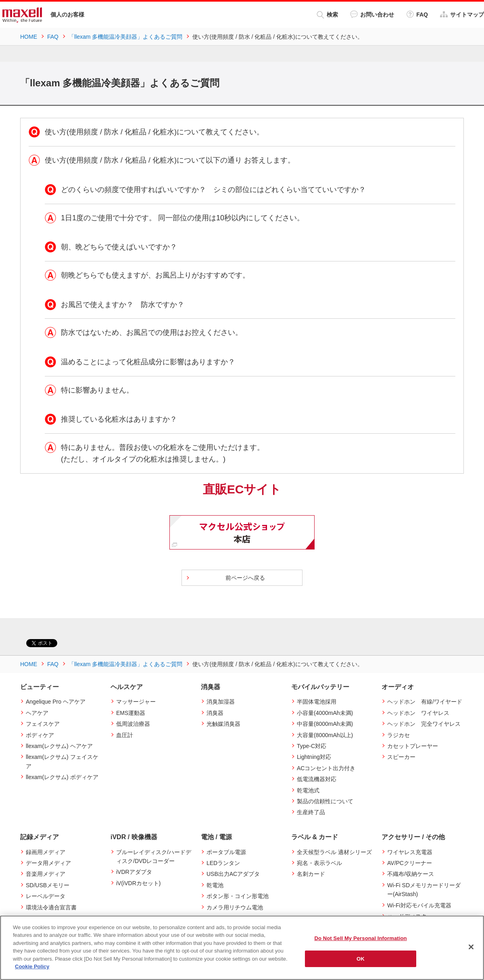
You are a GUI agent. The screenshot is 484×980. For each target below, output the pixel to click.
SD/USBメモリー (48, 885)
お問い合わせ (372, 14)
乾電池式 (308, 790)
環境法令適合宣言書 (51, 907)
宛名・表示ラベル (319, 863)
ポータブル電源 (226, 852)
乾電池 (215, 885)
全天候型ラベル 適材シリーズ (334, 852)
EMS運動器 (131, 713)
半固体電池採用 (317, 702)
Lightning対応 (314, 757)
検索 (327, 15)
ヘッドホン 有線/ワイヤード (425, 702)
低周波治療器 (133, 724)
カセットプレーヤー (413, 746)
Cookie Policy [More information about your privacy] (32, 966)
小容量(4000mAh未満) (325, 713)
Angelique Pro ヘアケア (56, 702)
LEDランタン (223, 863)
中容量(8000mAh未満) (325, 724)
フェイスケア (43, 724)
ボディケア (40, 735)
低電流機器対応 (317, 779)
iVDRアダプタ (134, 872)
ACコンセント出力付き (326, 768)
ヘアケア (37, 713)
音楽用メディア (46, 874)
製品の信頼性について (325, 801)
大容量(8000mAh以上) (325, 735)
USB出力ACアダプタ (233, 874)
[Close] (471, 947)
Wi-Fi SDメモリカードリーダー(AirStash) (424, 890)
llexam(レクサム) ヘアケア (59, 746)
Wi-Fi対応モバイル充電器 (419, 905)
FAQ (417, 14)
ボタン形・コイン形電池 (238, 896)
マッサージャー (136, 702)
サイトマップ (462, 14)
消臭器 (215, 713)
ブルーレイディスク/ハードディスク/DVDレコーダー (154, 857)
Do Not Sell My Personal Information (360, 938)
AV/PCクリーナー (410, 863)
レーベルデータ (46, 896)
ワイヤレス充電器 (410, 852)
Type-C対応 (312, 746)
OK (361, 958)
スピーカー (401, 757)
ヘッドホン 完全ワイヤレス (424, 724)
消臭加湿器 (221, 702)
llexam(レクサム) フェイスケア (62, 761)
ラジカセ (398, 735)
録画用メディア (46, 852)
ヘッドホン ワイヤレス (418, 713)
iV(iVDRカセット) (138, 883)
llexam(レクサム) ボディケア (62, 777)
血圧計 (125, 735)
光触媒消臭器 (223, 724)
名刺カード (311, 874)
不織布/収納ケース (411, 874)
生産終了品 (311, 812)
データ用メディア (48, 863)
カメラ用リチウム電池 (235, 907)
